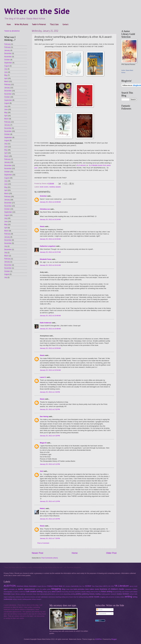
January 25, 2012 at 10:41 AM (50, 265)
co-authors (16, 592)
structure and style (35, 597)
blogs (64, 589)
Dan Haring (44, 416)
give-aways (134, 592)
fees (100, 592)
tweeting (86, 597)
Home (9, 25)
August (7, 66)
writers (122, 597)
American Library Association (27, 586)
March (6, 81)
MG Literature (67, 586)
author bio (39, 589)
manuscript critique (31, 594)
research (114, 594)
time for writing (78, 597)
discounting (65, 592)
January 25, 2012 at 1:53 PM (50, 392)
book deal (70, 589)
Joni (41, 471)
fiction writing (107, 591)
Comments (101, 613)
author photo (47, 589)
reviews (119, 594)
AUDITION (10, 586)
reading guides (106, 594)
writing (128, 596)
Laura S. (43, 377)
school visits (133, 594)
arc (16, 589)
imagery (13, 594)
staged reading (8, 597)
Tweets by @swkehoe (12, 31)
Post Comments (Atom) (50, 558)
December (8, 53)
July (6, 69)
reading (98, 594)
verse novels (94, 597)
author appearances (27, 589)
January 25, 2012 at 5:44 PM (50, 519)
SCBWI (88, 586)
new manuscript (42, 594)
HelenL (42, 508)
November (8, 57)
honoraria (7, 594)
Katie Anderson (46, 323)
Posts (100, 610)
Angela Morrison (42, 586)
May (6, 75)
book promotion (79, 589)
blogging (56, 589)
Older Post (111, 553)
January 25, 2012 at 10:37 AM (50, 252)
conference (22, 592)
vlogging (103, 597)
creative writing (36, 591)
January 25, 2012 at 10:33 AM (50, 239)
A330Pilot (98, 639)
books (97, 589)
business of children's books (112, 589)
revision (126, 594)
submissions (52, 597)
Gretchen (43, 196)
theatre (71, 597)
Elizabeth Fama (46, 259)
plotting (73, 594)
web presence (110, 597)
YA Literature (122, 586)
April (6, 78)
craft (27, 591)
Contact (65, 25)
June (6, 72)
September (8, 63)
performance (51, 594)
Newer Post (37, 553)
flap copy (122, 592)
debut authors (57, 592)
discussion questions (75, 592)
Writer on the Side (37, 11)
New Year (82, 586)
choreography (8, 592)
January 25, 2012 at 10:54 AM (50, 370)
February (7, 44)
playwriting (67, 594)
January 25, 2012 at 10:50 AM (50, 348)
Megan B (43, 443)
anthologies (12, 589)
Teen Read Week (97, 586)
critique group (47, 592)
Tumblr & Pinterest (39, 25)
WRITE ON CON (108, 586)
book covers (44, 187)
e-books (83, 592)
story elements (26, 597)
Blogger (114, 639)
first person (116, 592)
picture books (59, 594)
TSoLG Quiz (54, 25)
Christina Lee (45, 209)
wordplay (117, 597)
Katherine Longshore (48, 246)
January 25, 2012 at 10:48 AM (50, 329)
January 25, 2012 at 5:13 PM (50, 501)
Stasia (42, 226)
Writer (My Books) (21, 25)
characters (128, 589)
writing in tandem (17, 599)
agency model (133, 586)
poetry (78, 594)
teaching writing (61, 597)
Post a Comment (43, 543)
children (135, 589)
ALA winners (81, 165)
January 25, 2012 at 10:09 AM (50, 202)
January (7, 50)
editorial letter (94, 592)
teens (67, 597)
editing (88, 592)
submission (44, 597)
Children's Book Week (55, 586)
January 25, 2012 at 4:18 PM (50, 436)
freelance (127, 592)
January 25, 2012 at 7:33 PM (50, 538)
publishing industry (88, 594)
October (7, 60)
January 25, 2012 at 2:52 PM (50, 409)
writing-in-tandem (37, 599)
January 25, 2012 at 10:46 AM (50, 316)
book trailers (90, 589)
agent (6, 589)
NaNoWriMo (75, 586)
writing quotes (27, 599)
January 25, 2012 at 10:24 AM (50, 219)
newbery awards (55, 187)
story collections (17, 597)
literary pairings (20, 594)
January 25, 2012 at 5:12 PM (50, 464)
